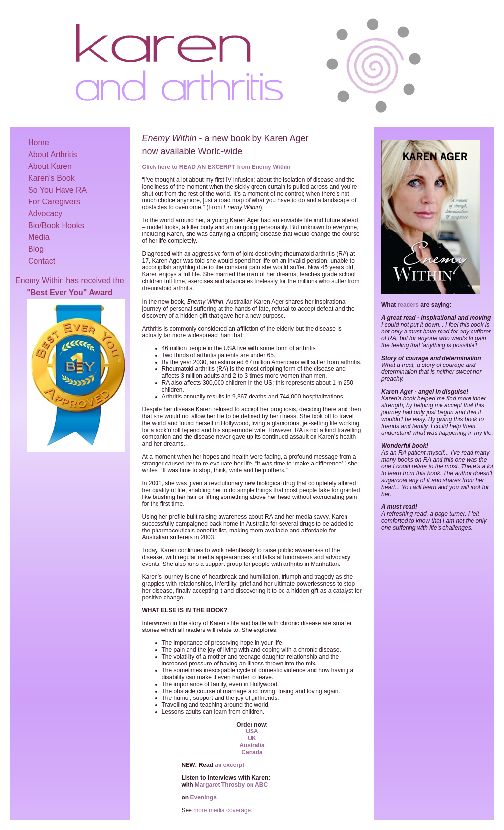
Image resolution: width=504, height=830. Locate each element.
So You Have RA (57, 190)
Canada (252, 752)
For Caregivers (54, 202)
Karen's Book (51, 178)
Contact (42, 261)
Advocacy (45, 214)
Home (39, 143)
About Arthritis (53, 154)
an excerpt (229, 765)
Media (39, 237)
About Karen (50, 166)
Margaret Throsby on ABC (231, 785)
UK (252, 738)
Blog (36, 249)
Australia (252, 745)
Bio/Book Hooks (56, 225)
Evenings (204, 797)
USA (252, 731)
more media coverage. (223, 810)
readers (408, 305)
